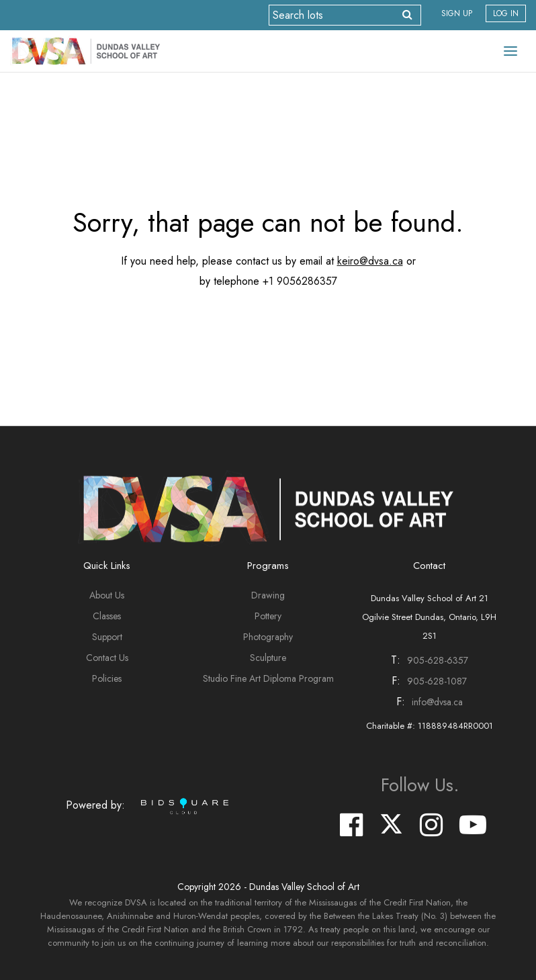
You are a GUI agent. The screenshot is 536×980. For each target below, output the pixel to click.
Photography (268, 637)
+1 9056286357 (300, 281)
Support (107, 637)
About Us (107, 595)
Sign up (457, 13)
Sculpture (268, 658)
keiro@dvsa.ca (370, 261)
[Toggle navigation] (510, 51)
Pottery (268, 616)
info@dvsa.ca (437, 702)
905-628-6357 (438, 660)
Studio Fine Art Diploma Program (268, 678)
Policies (107, 678)
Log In (506, 13)
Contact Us (107, 658)
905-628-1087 (437, 681)
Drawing (268, 595)
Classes (107, 616)
